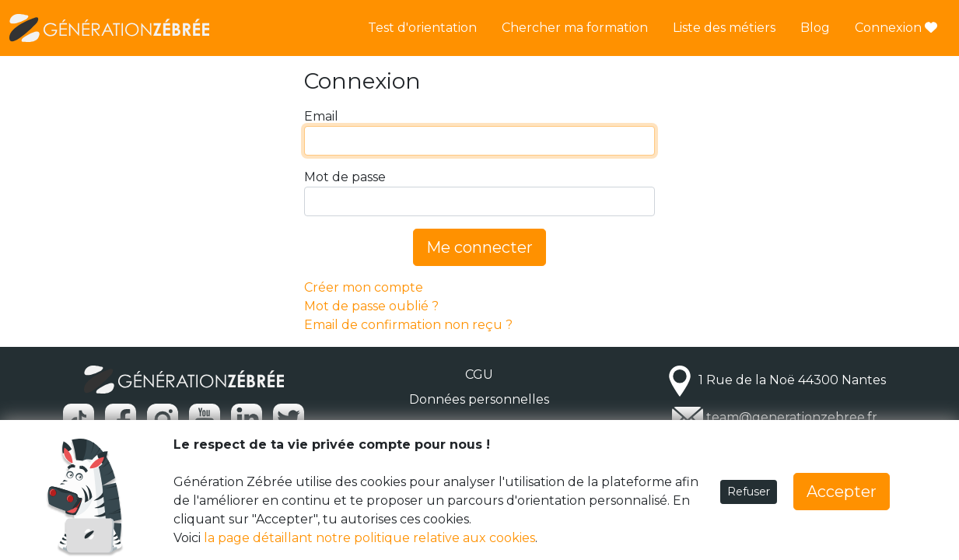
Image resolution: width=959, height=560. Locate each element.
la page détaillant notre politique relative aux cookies (369, 538)
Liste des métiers (724, 28)
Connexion (896, 28)
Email (321, 116)
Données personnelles (479, 399)
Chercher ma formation (575, 28)
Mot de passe (345, 177)
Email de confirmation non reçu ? (408, 325)
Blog (815, 28)
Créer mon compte (364, 287)
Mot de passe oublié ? (371, 306)
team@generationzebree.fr (792, 417)
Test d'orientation (422, 28)
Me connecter (479, 247)
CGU (479, 374)
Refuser (749, 492)
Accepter (842, 492)
